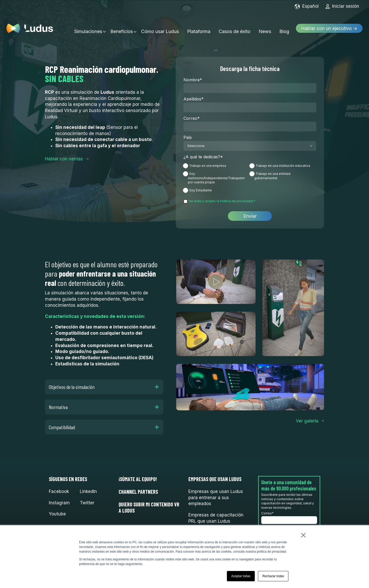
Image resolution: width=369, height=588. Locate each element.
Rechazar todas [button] (273, 576)
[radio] (217, 167)
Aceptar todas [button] (241, 576)
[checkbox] (250, 178)
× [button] (303, 535)
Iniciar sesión (342, 6)
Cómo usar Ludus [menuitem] (160, 25)
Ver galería (307, 421)
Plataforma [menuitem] (199, 25)
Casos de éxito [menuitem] (235, 25)
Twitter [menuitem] (87, 503)
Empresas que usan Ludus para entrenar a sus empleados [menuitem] (216, 498)
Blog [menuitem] (284, 25)
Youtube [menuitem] (57, 514)
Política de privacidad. (237, 201)
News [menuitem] (265, 25)
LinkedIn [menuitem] (88, 491)
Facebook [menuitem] (59, 491)
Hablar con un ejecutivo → (329, 25)
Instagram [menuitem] (59, 503)
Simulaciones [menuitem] (88, 25)
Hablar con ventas (64, 159)
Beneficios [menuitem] (122, 25)
